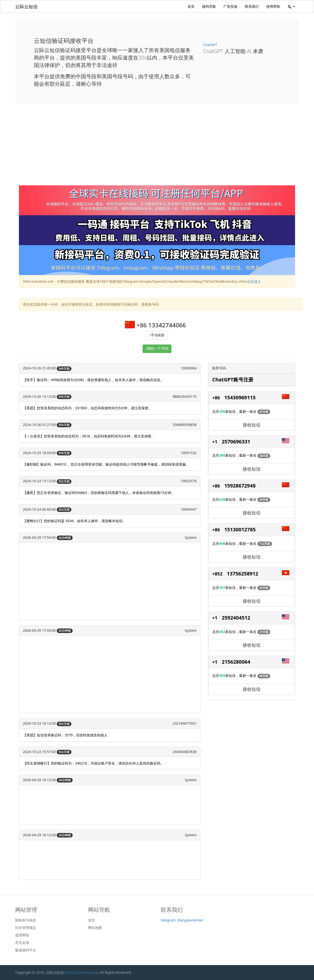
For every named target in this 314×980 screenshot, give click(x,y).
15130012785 (240, 529)
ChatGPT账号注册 (233, 380)
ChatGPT (210, 45)
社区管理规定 (26, 928)
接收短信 (252, 425)
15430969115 (240, 397)
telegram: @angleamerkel (182, 920)
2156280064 (236, 662)
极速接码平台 (26, 950)
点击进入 (254, 281)
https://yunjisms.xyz (80, 972)
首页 (191, 6)
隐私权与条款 (26, 920)
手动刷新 (158, 335)
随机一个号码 (158, 349)
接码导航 (209, 6)
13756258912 (243, 574)
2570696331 (236, 442)
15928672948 (240, 486)
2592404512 (236, 618)
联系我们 (252, 6)
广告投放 (230, 6)
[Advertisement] (157, 148)
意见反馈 (22, 943)
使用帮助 (273, 6)
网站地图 (95, 928)
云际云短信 (26, 6)
